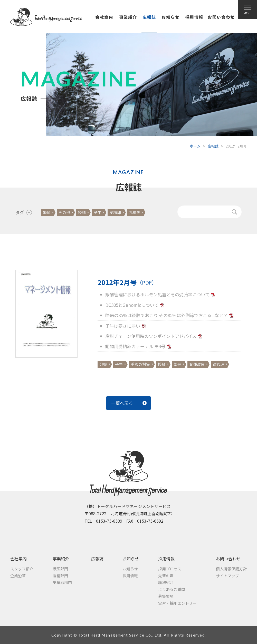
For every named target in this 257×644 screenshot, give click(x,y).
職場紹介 (166, 582)
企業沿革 (18, 576)
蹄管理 (218, 364)
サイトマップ (227, 576)
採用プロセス (170, 569)
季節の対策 (140, 364)
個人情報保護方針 (231, 569)
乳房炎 (135, 212)
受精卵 (115, 212)
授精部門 (60, 576)
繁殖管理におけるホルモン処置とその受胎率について (157, 294)
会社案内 (104, 17)
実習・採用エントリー (177, 603)
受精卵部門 (62, 582)
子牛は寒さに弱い (123, 326)
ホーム (195, 146)
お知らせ (170, 17)
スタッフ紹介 (22, 569)
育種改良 (197, 364)
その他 (64, 212)
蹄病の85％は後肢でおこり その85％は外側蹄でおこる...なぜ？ (166, 315)
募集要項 (166, 596)
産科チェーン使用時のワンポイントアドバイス (151, 336)
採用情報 (194, 17)
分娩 (103, 364)
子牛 (98, 212)
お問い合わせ (221, 17)
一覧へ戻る (122, 403)
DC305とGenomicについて (132, 305)
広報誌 (149, 17)
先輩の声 (166, 576)
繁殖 (47, 212)
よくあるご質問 (172, 589)
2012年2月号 (127, 282)
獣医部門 (60, 569)
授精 (82, 212)
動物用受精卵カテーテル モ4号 (135, 346)
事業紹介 (128, 17)
